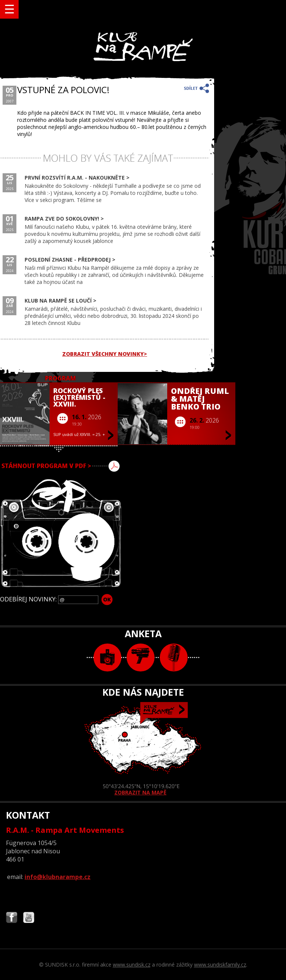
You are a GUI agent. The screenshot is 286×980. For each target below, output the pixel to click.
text (174, 657)
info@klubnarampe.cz (58, 877)
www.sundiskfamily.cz (220, 965)
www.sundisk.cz (132, 965)
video (141, 657)
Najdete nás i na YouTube (29, 918)
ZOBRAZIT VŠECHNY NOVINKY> (105, 354)
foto (107, 657)
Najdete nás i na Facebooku (12, 918)
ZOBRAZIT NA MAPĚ (143, 749)
